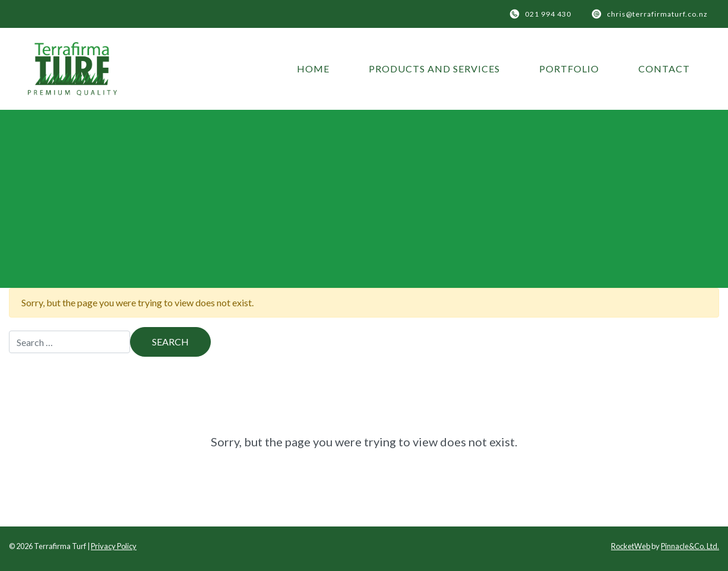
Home (313, 69)
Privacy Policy (114, 546)
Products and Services (434, 69)
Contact (664, 69)
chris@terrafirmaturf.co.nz (657, 14)
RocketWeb (631, 546)
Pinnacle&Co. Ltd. (690, 546)
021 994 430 (548, 14)
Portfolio (569, 69)
